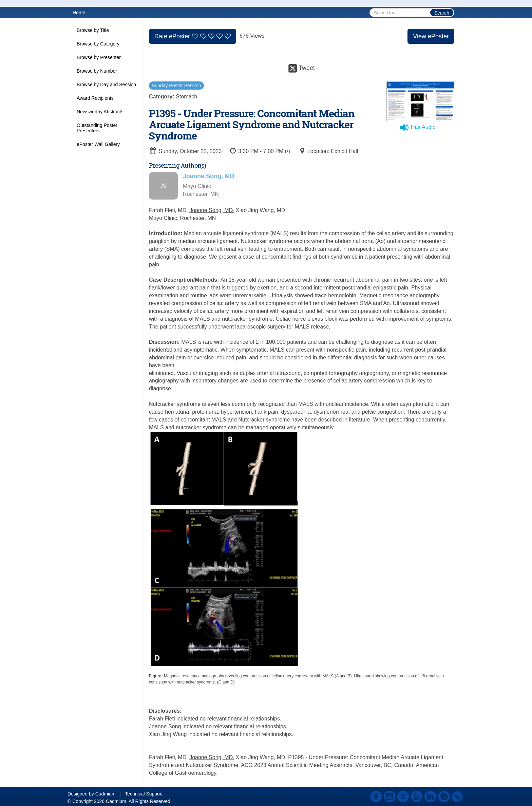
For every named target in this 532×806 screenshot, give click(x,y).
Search (442, 13)
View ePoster (431, 36)
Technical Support (144, 794)
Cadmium (106, 794)
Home (79, 13)
